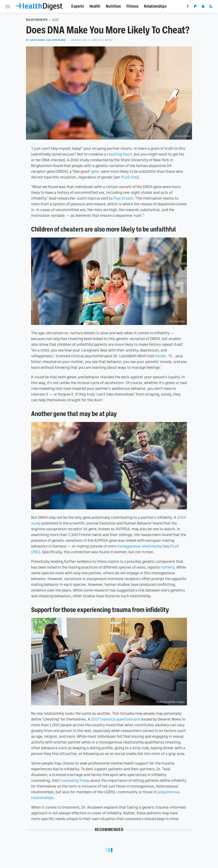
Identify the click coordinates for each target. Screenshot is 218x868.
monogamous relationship (140, 546)
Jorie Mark (37, 40)
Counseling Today (74, 780)
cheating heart (119, 154)
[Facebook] (188, 7)
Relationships (155, 6)
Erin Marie (59, 40)
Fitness (132, 6)
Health (95, 6)
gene (95, 171)
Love (55, 20)
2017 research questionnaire (115, 719)
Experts (78, 6)
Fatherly (168, 567)
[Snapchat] (203, 7)
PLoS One (129, 177)
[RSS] (211, 7)
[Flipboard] (195, 7)
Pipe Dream (123, 198)
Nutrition (113, 6)
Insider (161, 356)
